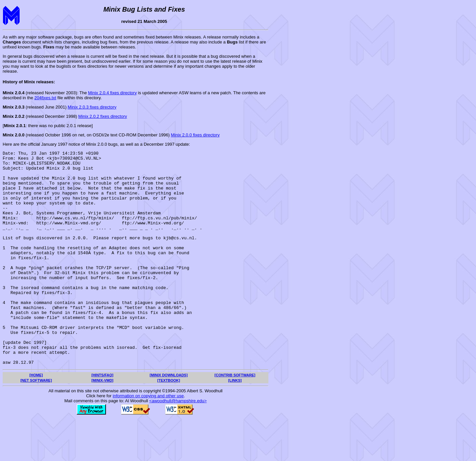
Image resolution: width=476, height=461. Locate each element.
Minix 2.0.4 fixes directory (112, 93)
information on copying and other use (148, 439)
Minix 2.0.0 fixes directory (195, 135)
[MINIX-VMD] (102, 423)
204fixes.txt (45, 98)
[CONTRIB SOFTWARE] (235, 418)
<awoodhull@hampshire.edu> (178, 444)
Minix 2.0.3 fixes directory (92, 107)
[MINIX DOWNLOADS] (169, 418)
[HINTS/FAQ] (102, 418)
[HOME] (36, 418)
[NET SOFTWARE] (36, 423)
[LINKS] (235, 423)
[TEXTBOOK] (169, 423)
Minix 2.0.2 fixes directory (103, 116)
